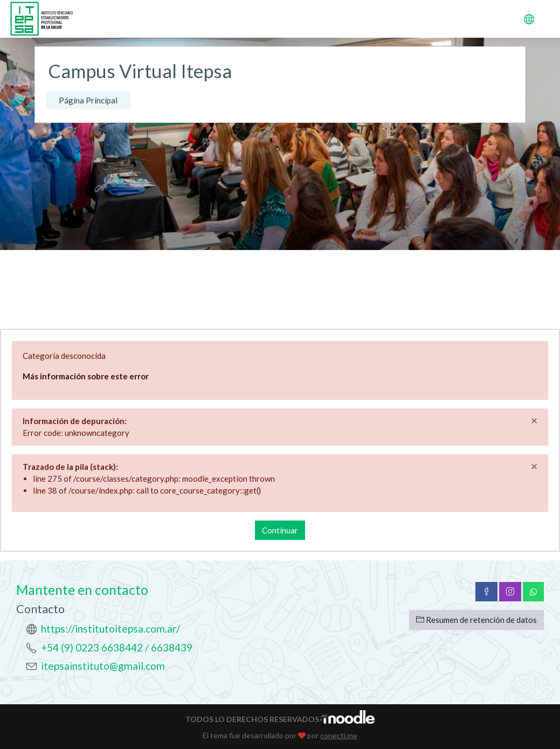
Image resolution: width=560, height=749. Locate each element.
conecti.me (339, 735)
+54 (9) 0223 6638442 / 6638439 (117, 647)
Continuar (280, 530)
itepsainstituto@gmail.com (103, 666)
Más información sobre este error (86, 376)
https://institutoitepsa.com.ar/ (110, 629)
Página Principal (88, 100)
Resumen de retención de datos (476, 620)
